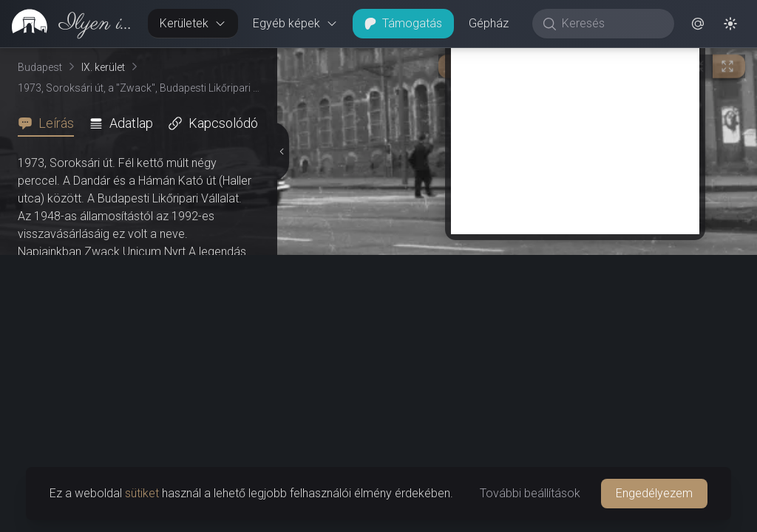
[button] (698, 24)
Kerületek (193, 23)
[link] (68, 24)
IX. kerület (103, 67)
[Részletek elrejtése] (280, 151)
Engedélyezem (654, 493)
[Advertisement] (575, 131)
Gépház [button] (489, 23)
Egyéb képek (295, 23)
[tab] (50, 123)
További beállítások (530, 493)
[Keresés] (611, 24)
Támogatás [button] (403, 23)
